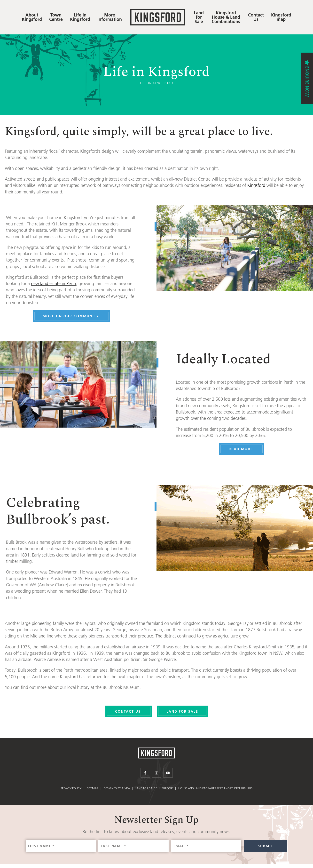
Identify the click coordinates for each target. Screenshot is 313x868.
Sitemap (93, 790)
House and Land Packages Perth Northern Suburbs (215, 790)
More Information (110, 17)
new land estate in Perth (57, 284)
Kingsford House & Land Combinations (226, 17)
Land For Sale (182, 711)
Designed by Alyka (117, 790)
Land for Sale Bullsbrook (154, 790)
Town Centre (56, 17)
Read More (245, 449)
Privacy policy (71, 790)
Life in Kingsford (80, 17)
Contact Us (256, 17)
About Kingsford (32, 17)
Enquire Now (307, 81)
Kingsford (256, 185)
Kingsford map (281, 17)
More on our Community (75, 316)
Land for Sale (199, 17)
